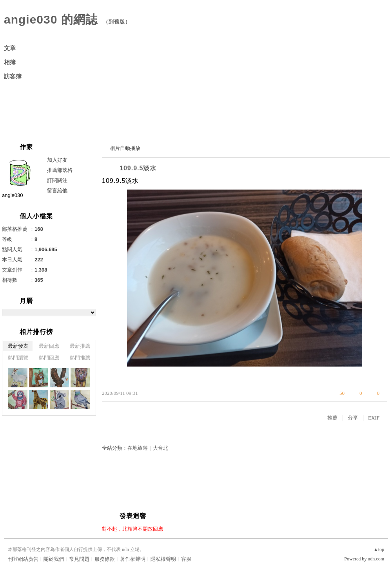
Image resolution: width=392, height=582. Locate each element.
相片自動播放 (125, 148)
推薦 (332, 418)
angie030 (13, 195)
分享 (353, 418)
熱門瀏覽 (18, 358)
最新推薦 (80, 346)
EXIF (374, 418)
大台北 (161, 448)
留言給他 (57, 191)
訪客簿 (13, 77)
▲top (379, 549)
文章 (10, 48)
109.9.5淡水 (138, 168)
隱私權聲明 (163, 559)
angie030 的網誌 (51, 19)
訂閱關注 (57, 180)
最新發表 (18, 346)
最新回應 (49, 346)
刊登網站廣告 (23, 559)
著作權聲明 (133, 559)
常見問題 (79, 559)
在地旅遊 (138, 448)
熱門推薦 (80, 358)
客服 (186, 559)
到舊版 (117, 22)
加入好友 (57, 160)
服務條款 (105, 559)
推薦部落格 (60, 170)
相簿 (10, 62)
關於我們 (54, 559)
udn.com (376, 559)
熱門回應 (49, 358)
